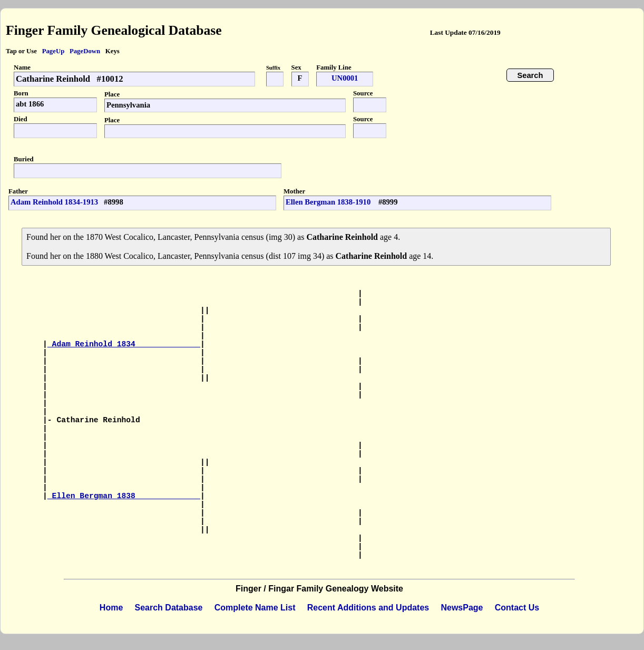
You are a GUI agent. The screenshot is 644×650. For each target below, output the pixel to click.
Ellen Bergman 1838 (124, 496)
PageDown (85, 51)
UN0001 (345, 78)
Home (111, 608)
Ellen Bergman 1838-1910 (329, 202)
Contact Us (517, 608)
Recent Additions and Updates (368, 608)
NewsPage (462, 608)
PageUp (53, 51)
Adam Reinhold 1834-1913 (54, 202)
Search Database (169, 608)
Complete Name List (255, 608)
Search (530, 75)
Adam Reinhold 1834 (124, 344)
